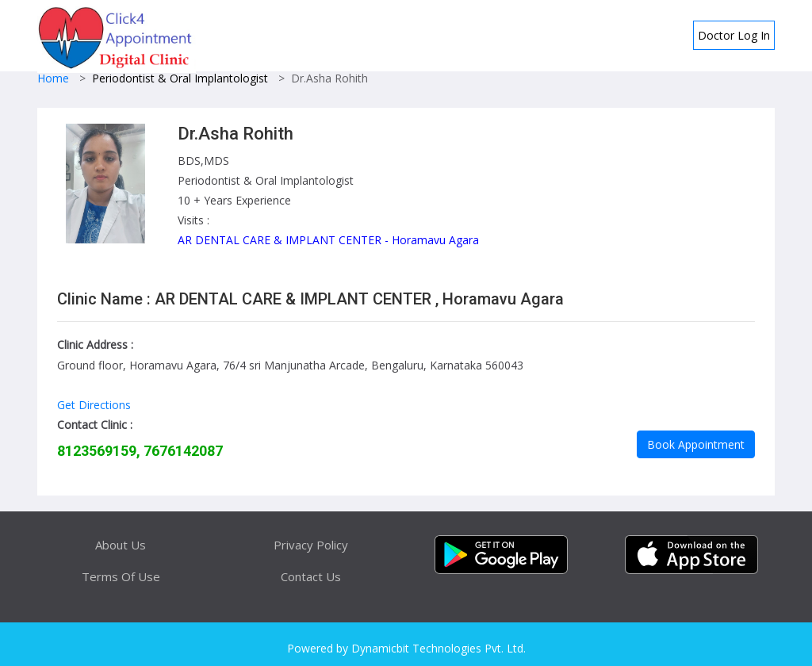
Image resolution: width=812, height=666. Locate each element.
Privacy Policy (311, 545)
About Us (121, 545)
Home (53, 78)
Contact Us (311, 576)
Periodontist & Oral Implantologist (180, 78)
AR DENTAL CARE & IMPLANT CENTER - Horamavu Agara (328, 240)
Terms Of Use (121, 576)
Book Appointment (696, 444)
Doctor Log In (734, 35)
